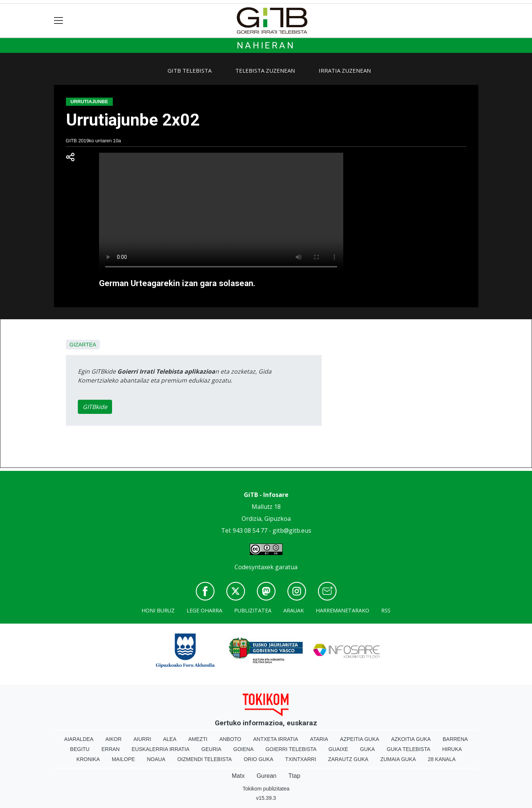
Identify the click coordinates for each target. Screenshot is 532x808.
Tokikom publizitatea (266, 789)
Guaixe (338, 749)
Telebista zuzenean (265, 70)
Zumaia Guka (398, 759)
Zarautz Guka (348, 759)
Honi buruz (158, 610)
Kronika (88, 759)
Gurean (266, 776)
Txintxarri (301, 759)
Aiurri (142, 739)
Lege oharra (204, 610)
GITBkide (95, 407)
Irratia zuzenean (345, 70)
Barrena (455, 739)
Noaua (156, 759)
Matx (238, 776)
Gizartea (83, 345)
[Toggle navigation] (59, 21)
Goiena (243, 749)
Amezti (198, 739)
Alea (170, 739)
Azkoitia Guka (411, 739)
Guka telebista (409, 749)
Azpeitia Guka (359, 739)
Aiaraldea (79, 739)
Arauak (294, 610)
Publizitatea (253, 610)
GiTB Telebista (189, 70)
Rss (386, 610)
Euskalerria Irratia (160, 749)
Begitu (80, 749)
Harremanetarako (343, 610)
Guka (367, 749)
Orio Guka (259, 759)
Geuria (211, 749)
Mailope (123, 759)
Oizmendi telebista (205, 759)
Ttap (294, 776)
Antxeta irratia (276, 739)
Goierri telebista (291, 749)
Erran (110, 749)
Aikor (114, 739)
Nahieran (266, 45)
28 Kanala (442, 759)
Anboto (230, 739)
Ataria (319, 739)
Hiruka (452, 749)
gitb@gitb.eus (292, 530)
